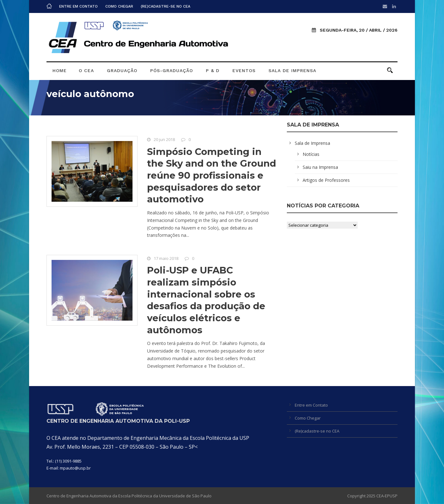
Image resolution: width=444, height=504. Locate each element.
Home (60, 71)
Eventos (244, 71)
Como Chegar (119, 6)
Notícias (311, 154)
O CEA (86, 71)
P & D (213, 71)
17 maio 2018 (166, 258)
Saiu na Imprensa (320, 167)
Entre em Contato (78, 6)
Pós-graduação (172, 71)
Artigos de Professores (326, 180)
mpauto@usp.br (75, 468)
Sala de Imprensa (292, 71)
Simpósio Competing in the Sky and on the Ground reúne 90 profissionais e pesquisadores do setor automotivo (212, 175)
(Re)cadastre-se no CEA (166, 6)
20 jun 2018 (164, 139)
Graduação (122, 71)
